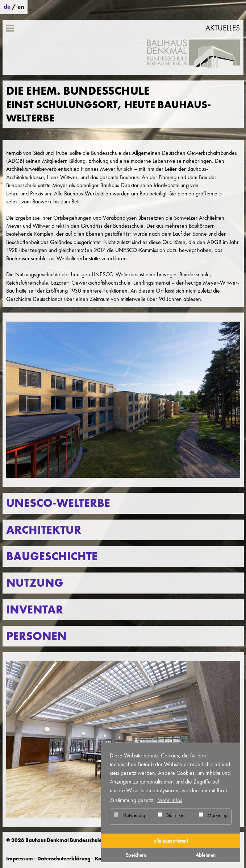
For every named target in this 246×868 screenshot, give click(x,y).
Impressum (20, 859)
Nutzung (35, 583)
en (21, 7)
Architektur (44, 530)
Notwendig (129, 815)
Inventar (35, 610)
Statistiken (172, 815)
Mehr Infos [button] (170, 800)
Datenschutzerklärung (64, 859)
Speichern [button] (136, 855)
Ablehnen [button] (206, 855)
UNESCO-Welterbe (58, 503)
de (7, 7)
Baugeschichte (52, 556)
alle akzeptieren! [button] (171, 841)
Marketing (213, 815)
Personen (36, 636)
